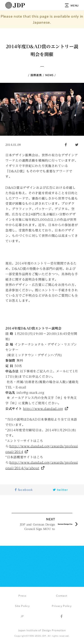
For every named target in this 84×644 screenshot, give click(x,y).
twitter (60, 490)
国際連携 (36, 75)
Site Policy (22, 606)
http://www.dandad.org (43, 409)
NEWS (49, 75)
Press (22, 596)
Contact (62, 596)
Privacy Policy (62, 606)
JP (22, 616)
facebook (24, 490)
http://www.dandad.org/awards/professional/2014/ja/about (42, 465)
